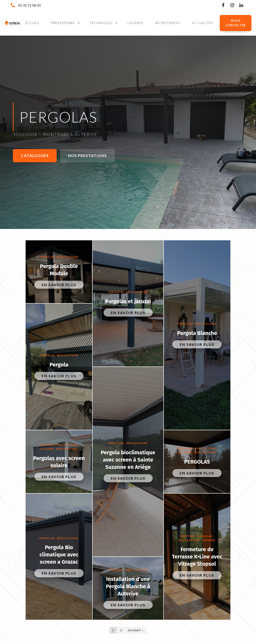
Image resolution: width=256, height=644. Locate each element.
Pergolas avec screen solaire (59, 462)
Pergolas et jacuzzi (128, 301)
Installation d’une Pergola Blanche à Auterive (128, 586)
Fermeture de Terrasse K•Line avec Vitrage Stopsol (197, 557)
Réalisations (68, 257)
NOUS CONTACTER (236, 23)
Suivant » (136, 630)
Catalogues (35, 156)
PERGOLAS (197, 462)
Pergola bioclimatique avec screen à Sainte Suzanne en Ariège (128, 460)
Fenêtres (188, 536)
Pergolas (47, 257)
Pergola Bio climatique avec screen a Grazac (59, 555)
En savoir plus (59, 285)
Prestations (63, 23)
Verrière (209, 540)
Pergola (59, 365)
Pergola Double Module (59, 270)
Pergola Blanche (197, 333)
